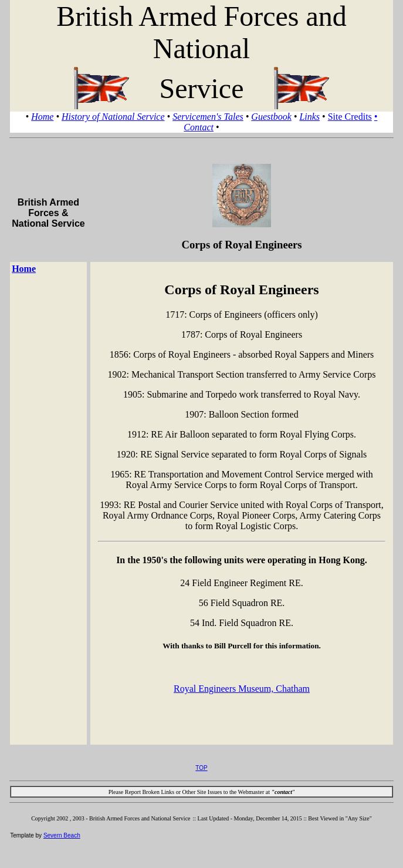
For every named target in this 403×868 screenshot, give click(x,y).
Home (42, 117)
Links (309, 117)
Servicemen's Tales (208, 117)
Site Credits (350, 117)
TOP (201, 768)
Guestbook (271, 117)
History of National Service (113, 117)
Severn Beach (62, 835)
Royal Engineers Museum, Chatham (242, 689)
